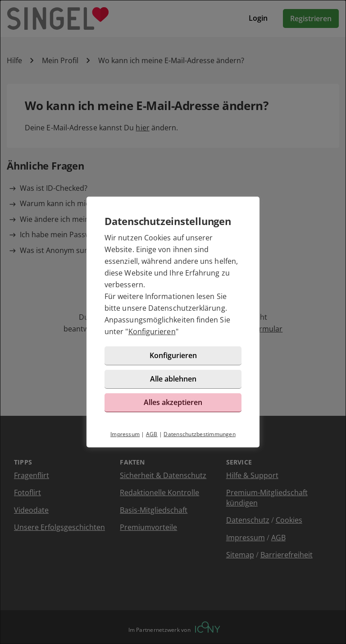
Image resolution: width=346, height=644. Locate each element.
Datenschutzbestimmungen (200, 434)
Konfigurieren (152, 331)
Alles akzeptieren (173, 402)
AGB (152, 434)
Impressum (125, 434)
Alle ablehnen (173, 379)
